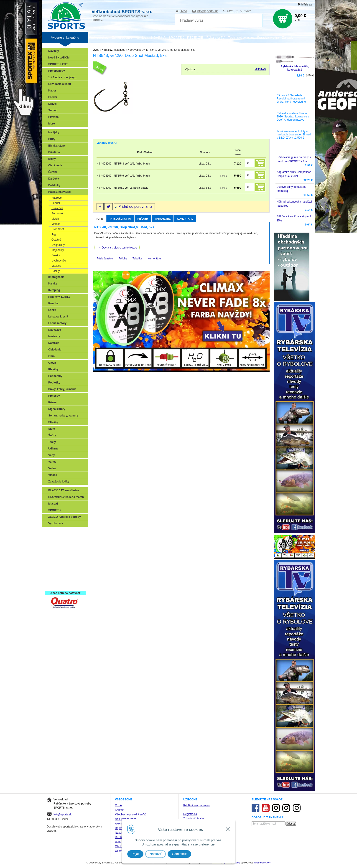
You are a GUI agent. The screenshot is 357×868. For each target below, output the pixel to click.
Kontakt (120, 810)
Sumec (53, 110)
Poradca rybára (268, 38)
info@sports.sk (207, 11)
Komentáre (185, 219)
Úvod (183, 11)
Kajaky (53, 284)
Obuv (52, 356)
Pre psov (54, 396)
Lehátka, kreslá (58, 317)
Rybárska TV (215, 38)
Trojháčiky (58, 250)
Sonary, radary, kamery (63, 416)
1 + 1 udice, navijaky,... (63, 77)
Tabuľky (137, 259)
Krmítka (53, 303)
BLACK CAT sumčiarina (64, 490)
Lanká (52, 310)
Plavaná (53, 117)
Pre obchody (57, 71)
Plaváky (53, 369)
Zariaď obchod (122, 38)
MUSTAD (260, 69)
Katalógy (142, 38)
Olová (52, 363)
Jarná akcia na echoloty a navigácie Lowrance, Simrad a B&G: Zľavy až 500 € (294, 135)
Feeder (53, 97)
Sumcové (57, 213)
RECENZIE (195, 38)
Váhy (52, 455)
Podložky (54, 383)
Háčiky (56, 271)
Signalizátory (57, 409)
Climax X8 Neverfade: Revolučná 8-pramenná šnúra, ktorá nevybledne (291, 99)
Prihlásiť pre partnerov (197, 805)
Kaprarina (56, 552)
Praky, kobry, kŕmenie (62, 389)
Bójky (52, 159)
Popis (100, 219)
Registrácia (190, 814)
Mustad (53, 504)
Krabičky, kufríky (59, 297)
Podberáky (55, 376)
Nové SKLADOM (59, 58)
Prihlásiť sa (305, 5)
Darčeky (54, 179)
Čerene (53, 172)
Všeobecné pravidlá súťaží (131, 815)
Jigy (54, 234)
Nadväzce (55, 330)
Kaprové (57, 198)
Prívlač (54, 539)
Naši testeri (57, 572)
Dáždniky (54, 185)
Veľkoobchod (99, 38)
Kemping (54, 290)
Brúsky (56, 255)
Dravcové (57, 208)
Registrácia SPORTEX (64, 585)
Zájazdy (288, 38)
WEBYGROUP (262, 863)
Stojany (53, 422)
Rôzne (52, 402)
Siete (52, 429)
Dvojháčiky (58, 245)
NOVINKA (158, 38)
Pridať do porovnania (135, 207)
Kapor (52, 91)
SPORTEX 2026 (58, 64)
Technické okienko (241, 38)
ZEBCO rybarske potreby (65, 517)
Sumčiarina (57, 559)
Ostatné (56, 240)
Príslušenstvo (121, 219)
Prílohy (143, 219)
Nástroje (54, 343)
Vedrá (52, 468)
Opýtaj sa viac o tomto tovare (117, 247)
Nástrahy (54, 336)
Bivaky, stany (57, 146)
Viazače (56, 266)
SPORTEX (55, 510)
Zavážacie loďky (59, 482)
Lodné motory (57, 323)
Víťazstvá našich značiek (66, 565)
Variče (52, 462)
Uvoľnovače (59, 261)
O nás (119, 805)
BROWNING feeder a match (66, 497)
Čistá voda (55, 165)
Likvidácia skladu (60, 84)
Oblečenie (55, 350)
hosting (236, 863)
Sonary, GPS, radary (62, 532)
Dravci (52, 104)
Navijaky (54, 132)
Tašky (52, 442)
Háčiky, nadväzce (60, 192)
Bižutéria (54, 152)
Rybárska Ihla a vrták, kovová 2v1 (295, 68)
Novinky (54, 51)
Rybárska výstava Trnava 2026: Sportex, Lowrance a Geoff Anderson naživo (293, 117)
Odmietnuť (179, 854)
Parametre (163, 219)
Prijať (135, 854)
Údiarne (53, 449)
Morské (56, 224)
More (52, 124)
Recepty (55, 579)
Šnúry (52, 435)
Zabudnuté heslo (193, 819)
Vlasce (53, 475)
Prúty (52, 139)
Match (55, 219)
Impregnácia (56, 277)
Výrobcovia (56, 523)
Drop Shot (58, 229)
